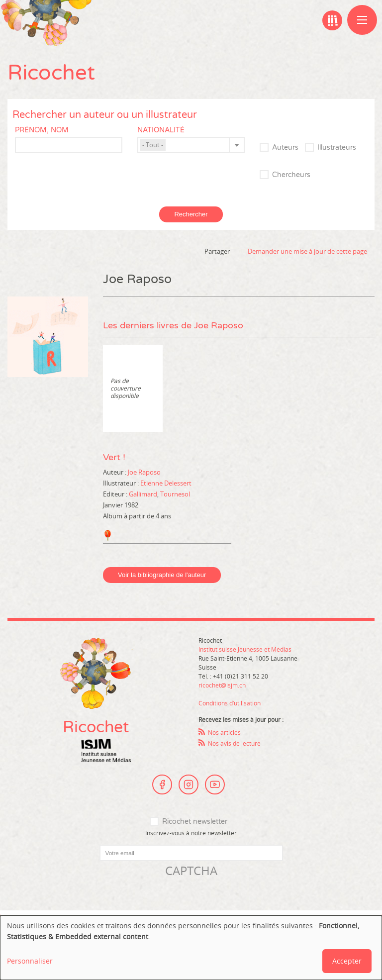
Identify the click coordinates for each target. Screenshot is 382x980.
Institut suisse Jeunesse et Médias (106, 751)
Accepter (347, 961)
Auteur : (115, 472)
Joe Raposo (144, 472)
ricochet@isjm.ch (222, 685)
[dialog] (191, 948)
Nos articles (224, 732)
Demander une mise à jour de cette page (307, 251)
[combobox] (191, 145)
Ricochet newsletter (195, 822)
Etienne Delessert (166, 483)
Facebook (162, 784)
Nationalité (161, 130)
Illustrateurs (337, 147)
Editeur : (116, 494)
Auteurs (285, 147)
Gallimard (143, 494)
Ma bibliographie (332, 20)
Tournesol (175, 494)
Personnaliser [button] (30, 961)
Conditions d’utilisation (230, 703)
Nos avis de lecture (234, 743)
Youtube (215, 784)
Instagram (189, 784)
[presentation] (83, 898)
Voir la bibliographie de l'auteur (162, 575)
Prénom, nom (42, 130)
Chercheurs (291, 175)
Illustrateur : (122, 483)
